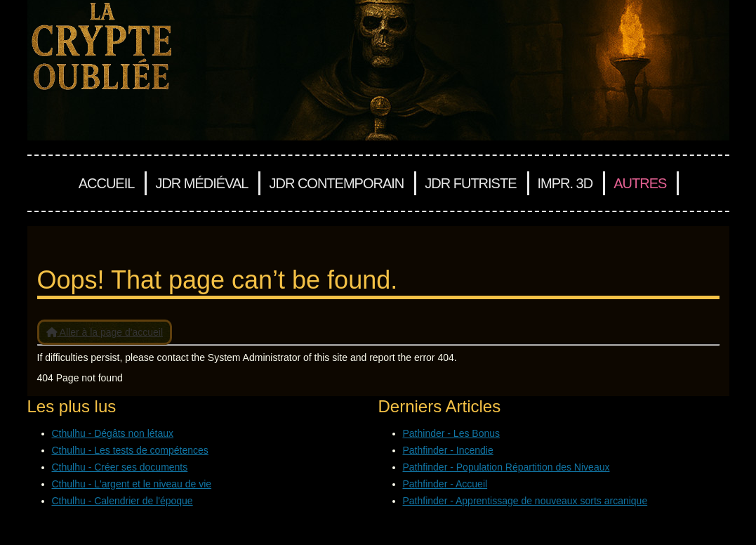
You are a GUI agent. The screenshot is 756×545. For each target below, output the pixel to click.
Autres (640, 183)
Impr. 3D (565, 183)
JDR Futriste (470, 183)
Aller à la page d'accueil (105, 332)
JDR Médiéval (201, 183)
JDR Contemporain (336, 183)
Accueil (107, 183)
